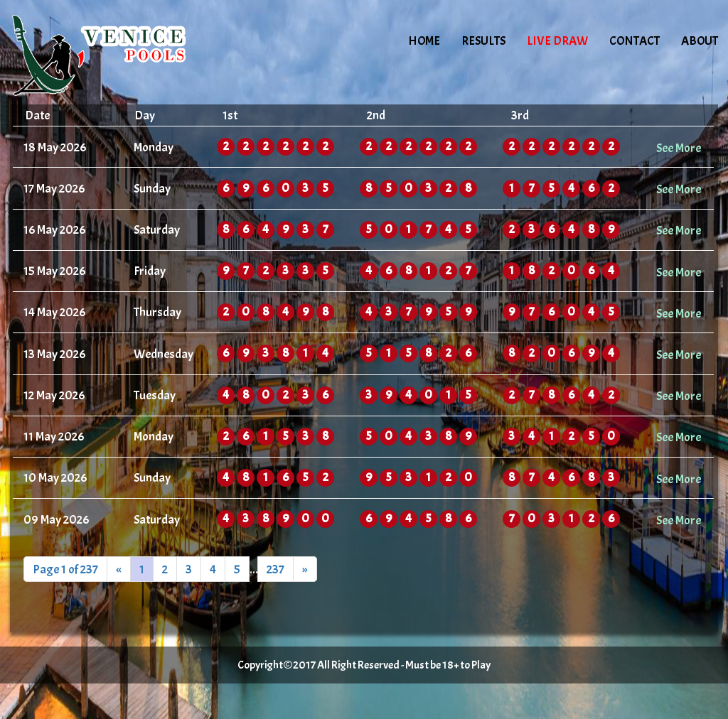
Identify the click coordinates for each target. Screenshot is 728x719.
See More (679, 148)
